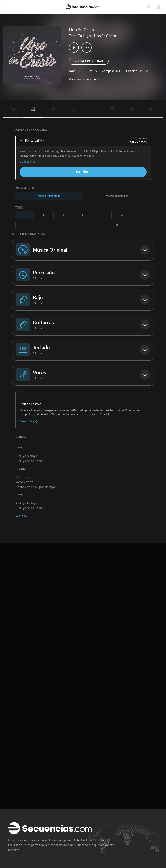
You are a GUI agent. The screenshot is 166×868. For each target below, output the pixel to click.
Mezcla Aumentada (49, 196)
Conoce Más (27, 161)
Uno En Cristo (105, 36)
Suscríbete (83, 172)
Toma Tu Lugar (80, 36)
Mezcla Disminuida (117, 196)
